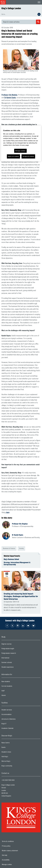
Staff (10, 691)
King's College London (11, 8)
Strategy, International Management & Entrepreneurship (17, 563)
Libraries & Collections (16, 720)
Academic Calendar (15, 729)
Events (11, 748)
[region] (21, 144)
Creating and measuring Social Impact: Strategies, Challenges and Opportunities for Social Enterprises (21, 596)
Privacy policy (13, 846)
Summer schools (14, 663)
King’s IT (11, 724)
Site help (11, 855)
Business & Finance (9, 548)
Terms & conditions (14, 841)
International (13, 658)
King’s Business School (11, 559)
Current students (14, 687)
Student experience (15, 668)
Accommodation (14, 715)
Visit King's (12, 757)
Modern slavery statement (16, 851)
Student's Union (14, 752)
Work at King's (13, 762)
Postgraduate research (16, 654)
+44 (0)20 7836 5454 (8, 780)
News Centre (13, 743)
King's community (14, 766)
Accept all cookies (28, 156)
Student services (14, 710)
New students (13, 682)
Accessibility (12, 860)
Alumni (11, 696)
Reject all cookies (13, 156)
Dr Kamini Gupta (10, 98)
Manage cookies (13, 865)
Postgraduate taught (15, 649)
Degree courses (14, 644)
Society (21, 548)
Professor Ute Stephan (9, 95)
